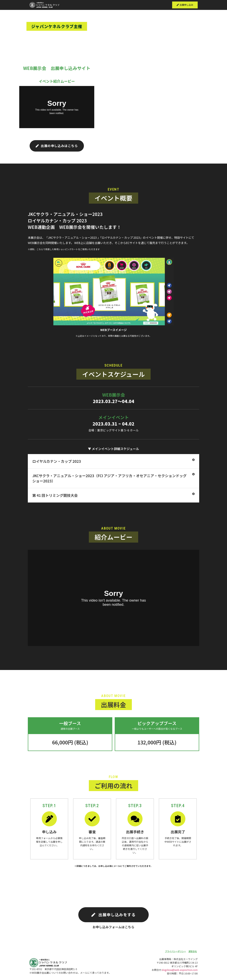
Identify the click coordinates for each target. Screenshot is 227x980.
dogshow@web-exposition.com (180, 973)
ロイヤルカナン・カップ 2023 (57, 463)
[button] (184, 5)
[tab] (113, 463)
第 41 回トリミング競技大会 (55, 497)
